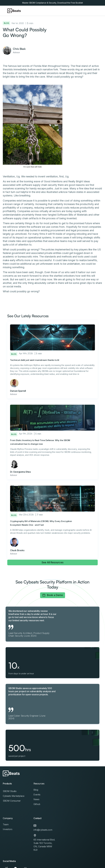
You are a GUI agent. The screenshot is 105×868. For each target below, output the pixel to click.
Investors (7, 829)
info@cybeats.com (43, 830)
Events (37, 795)
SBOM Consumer (12, 801)
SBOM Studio (10, 791)
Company (8, 818)
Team (6, 824)
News (36, 799)
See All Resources (53, 562)
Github (37, 804)
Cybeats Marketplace (14, 796)
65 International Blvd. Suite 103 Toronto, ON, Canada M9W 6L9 (44, 845)
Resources (39, 784)
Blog (36, 790)
